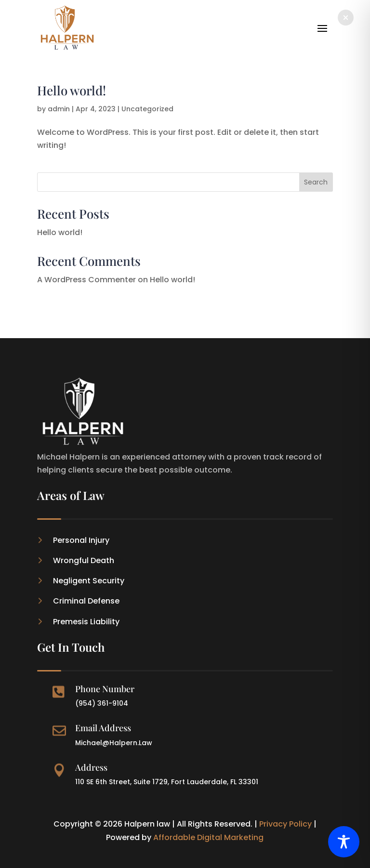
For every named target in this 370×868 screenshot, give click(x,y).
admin (59, 109)
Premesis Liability (86, 622)
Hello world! (72, 90)
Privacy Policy (285, 824)
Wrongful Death (84, 560)
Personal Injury (81, 540)
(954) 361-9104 (102, 703)
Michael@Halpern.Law (114, 743)
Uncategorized (147, 109)
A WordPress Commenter (86, 280)
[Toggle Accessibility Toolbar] (344, 842)
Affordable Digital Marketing (208, 837)
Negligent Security (89, 581)
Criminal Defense (86, 601)
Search (316, 182)
